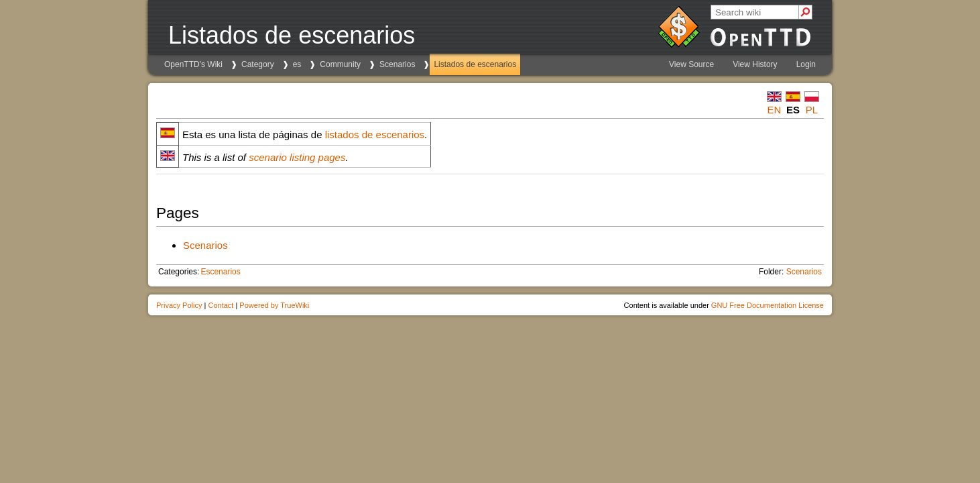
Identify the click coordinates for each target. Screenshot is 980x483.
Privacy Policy (179, 305)
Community (340, 64)
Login (806, 64)
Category (258, 64)
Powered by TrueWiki (274, 305)
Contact (221, 305)
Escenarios (220, 272)
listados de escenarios (375, 135)
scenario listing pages (297, 157)
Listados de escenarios (475, 64)
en (775, 110)
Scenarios (397, 64)
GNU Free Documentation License (768, 305)
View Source (691, 64)
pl (812, 110)
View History (755, 64)
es (297, 64)
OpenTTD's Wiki (193, 64)
